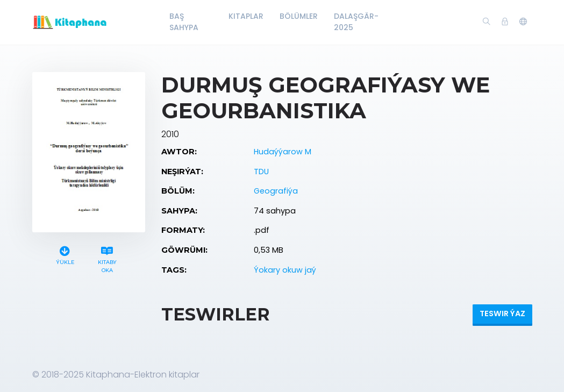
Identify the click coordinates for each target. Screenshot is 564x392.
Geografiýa (276, 191)
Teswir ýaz (502, 313)
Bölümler (299, 16)
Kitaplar (246, 16)
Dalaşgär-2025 (356, 22)
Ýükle (65, 254)
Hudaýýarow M (283, 152)
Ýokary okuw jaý (285, 270)
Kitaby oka (108, 258)
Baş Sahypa (184, 22)
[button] (523, 22)
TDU (261, 172)
